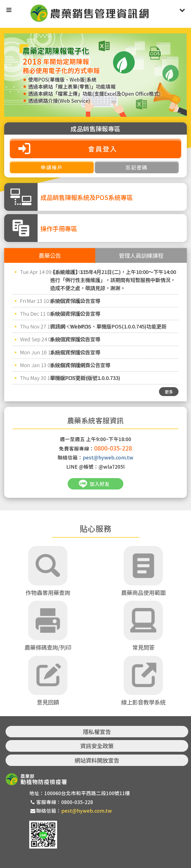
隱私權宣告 (97, 732)
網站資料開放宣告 (97, 760)
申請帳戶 (52, 167)
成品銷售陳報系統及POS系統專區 (87, 197)
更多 (169, 392)
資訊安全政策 (97, 746)
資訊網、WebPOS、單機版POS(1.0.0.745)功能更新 (108, 326)
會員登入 (103, 149)
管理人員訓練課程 (141, 255)
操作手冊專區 (59, 228)
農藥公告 (50, 255)
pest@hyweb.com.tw (108, 457)
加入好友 (100, 484)
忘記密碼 (137, 167)
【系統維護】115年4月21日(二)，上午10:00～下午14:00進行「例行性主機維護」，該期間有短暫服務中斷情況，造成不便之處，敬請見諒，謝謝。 (113, 280)
